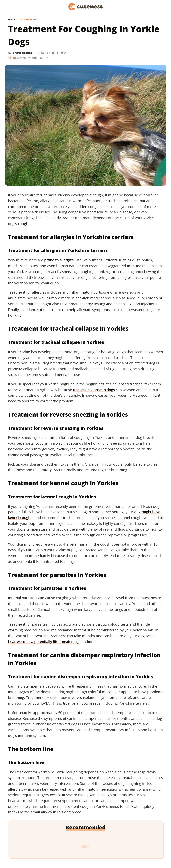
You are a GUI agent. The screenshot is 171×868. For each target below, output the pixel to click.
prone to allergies (59, 260)
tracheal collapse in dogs (94, 390)
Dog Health (28, 19)
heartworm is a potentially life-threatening (43, 642)
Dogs (12, 19)
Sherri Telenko (23, 53)
